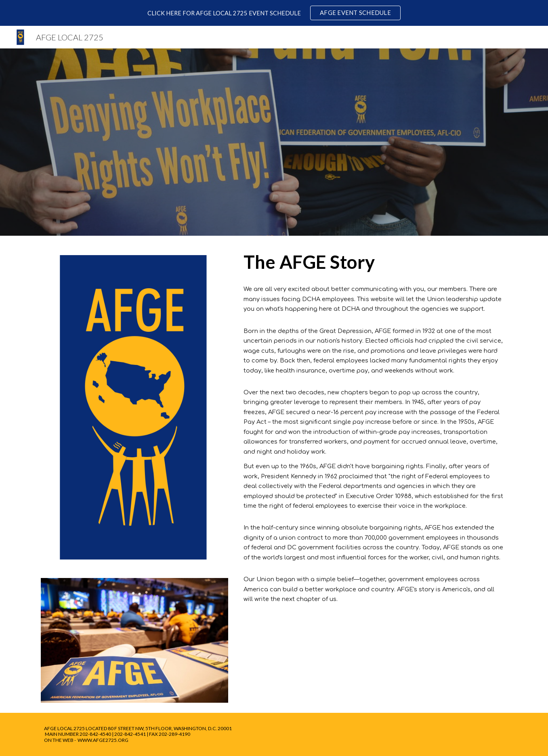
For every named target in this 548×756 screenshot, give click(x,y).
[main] (374, 262)
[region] (274, 13)
